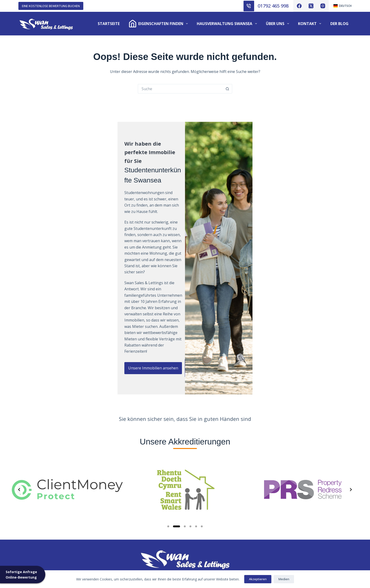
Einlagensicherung (121, 527)
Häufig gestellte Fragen (126, 539)
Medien (284, 579)
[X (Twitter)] (311, 6)
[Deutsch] (343, 6)
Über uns (278, 24)
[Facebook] (299, 6)
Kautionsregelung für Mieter (217, 508)
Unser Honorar (32, 527)
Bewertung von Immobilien (42, 521)
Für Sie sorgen (118, 515)
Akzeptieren (258, 579)
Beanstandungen (120, 521)
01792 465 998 (273, 6)
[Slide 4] (190, 414)
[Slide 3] (185, 414)
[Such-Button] (227, 89)
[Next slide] (351, 377)
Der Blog (339, 24)
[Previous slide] (19, 377)
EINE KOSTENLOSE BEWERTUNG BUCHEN (51, 6)
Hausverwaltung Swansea (228, 24)
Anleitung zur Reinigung (212, 502)
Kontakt (311, 24)
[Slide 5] (196, 414)
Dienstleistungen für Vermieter (46, 515)
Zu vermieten (30, 502)
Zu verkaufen (30, 508)
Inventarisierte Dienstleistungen (134, 508)
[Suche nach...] (180, 89)
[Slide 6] (202, 414)
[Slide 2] (177, 414)
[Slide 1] (168, 414)
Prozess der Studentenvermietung (135, 533)
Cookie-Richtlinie (120, 546)
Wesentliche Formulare (211, 521)
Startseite (109, 24)
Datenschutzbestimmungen (129, 552)
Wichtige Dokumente (210, 527)
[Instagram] (323, 6)
